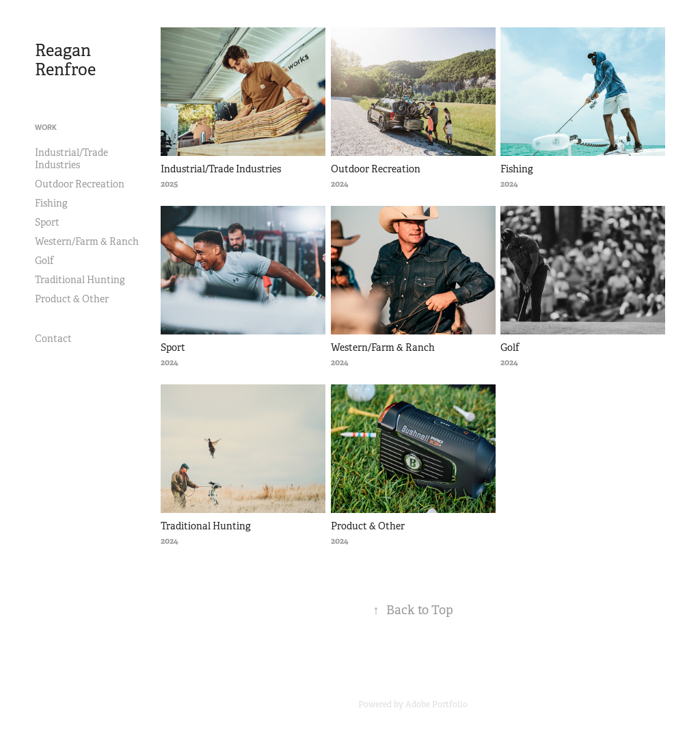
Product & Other (72, 299)
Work (46, 127)
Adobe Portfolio (436, 704)
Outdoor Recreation (80, 184)
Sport (47, 222)
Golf (44, 261)
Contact (53, 339)
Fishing (51, 203)
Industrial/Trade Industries (71, 159)
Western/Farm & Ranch (87, 241)
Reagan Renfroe (65, 60)
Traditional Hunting (80, 280)
